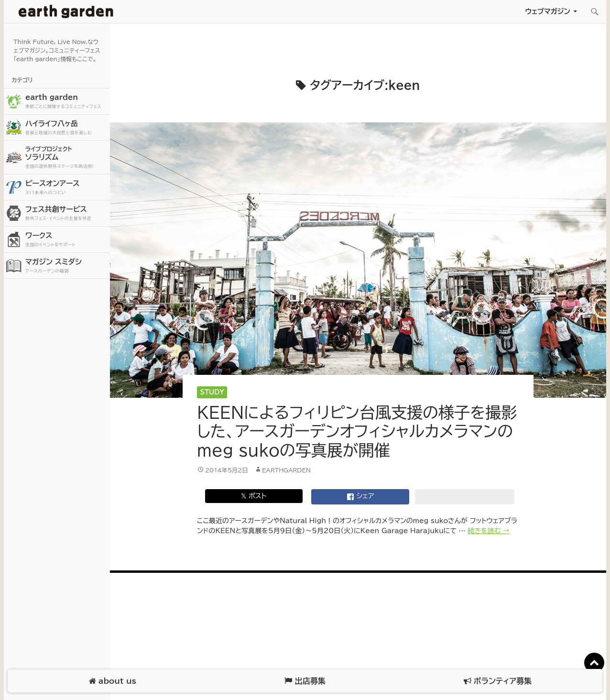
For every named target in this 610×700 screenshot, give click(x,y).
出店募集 (305, 681)
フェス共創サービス (66, 213)
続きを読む (489, 531)
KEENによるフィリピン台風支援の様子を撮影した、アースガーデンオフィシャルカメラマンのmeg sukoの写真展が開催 (357, 431)
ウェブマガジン (548, 11)
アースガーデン (66, 11)
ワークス (66, 240)
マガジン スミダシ (66, 266)
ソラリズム (66, 157)
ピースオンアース (66, 188)
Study (212, 392)
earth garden (66, 102)
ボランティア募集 (498, 681)
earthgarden (286, 470)
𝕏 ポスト (254, 496)
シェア (360, 497)
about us (113, 681)
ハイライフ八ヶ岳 (66, 128)
